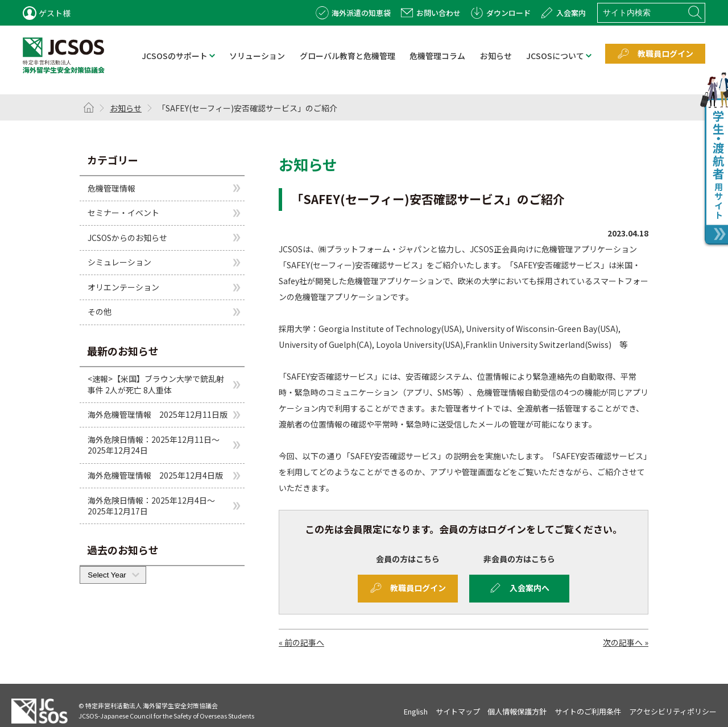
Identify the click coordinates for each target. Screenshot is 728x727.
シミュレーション (119, 262)
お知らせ (126, 108)
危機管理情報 (111, 188)
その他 (100, 311)
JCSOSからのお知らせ (127, 238)
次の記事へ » (626, 642)
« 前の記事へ (301, 642)
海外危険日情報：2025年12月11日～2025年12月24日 (154, 445)
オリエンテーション (123, 287)
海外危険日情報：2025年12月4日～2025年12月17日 (151, 506)
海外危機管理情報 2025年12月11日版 (158, 414)
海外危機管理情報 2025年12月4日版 (155, 475)
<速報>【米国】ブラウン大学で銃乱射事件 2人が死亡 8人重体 (156, 384)
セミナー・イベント (123, 213)
